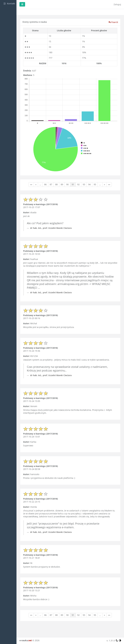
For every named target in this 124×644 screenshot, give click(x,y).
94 (100, 176)
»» (46, 181)
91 (84, 176)
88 (67, 176)
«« (42, 176)
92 (89, 176)
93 (95, 176)
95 (106, 176)
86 (56, 176)
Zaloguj (117, 4)
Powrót (113, 22)
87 (62, 176)
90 (78, 176)
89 (73, 176)
